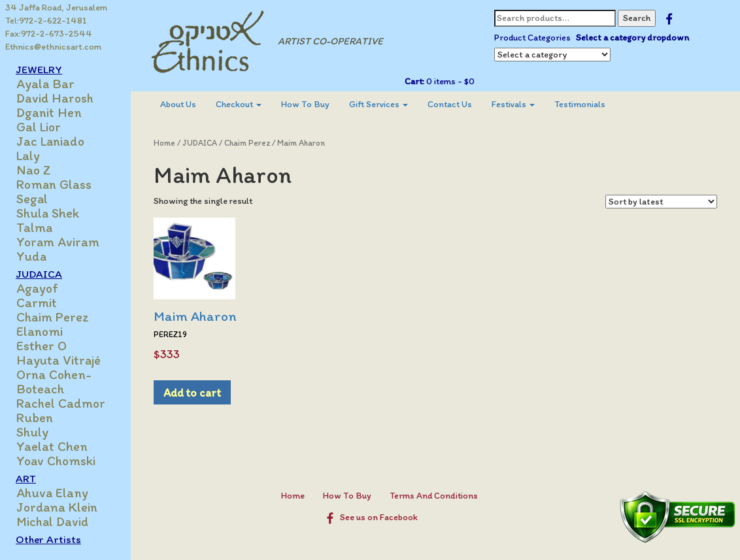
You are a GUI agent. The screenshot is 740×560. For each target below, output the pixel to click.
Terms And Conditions (434, 496)
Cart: (414, 81)
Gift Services (378, 104)
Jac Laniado (50, 141)
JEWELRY (39, 69)
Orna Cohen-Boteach (54, 382)
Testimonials (580, 104)
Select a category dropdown (632, 38)
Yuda (31, 256)
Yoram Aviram (58, 242)
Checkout (239, 104)
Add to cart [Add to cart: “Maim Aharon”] (192, 392)
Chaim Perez (53, 317)
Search (637, 18)
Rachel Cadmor (61, 403)
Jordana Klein (57, 507)
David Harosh (55, 98)
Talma (34, 227)
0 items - (449, 81)
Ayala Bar (45, 84)
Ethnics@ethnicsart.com (53, 47)
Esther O (42, 346)
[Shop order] (661, 202)
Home (164, 143)
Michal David (52, 521)
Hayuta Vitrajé (59, 360)
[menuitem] (178, 105)
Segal (32, 199)
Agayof (37, 288)
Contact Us (450, 104)
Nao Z (34, 170)
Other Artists (48, 539)
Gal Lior (39, 127)
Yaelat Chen (52, 446)
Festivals (513, 104)
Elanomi (40, 331)
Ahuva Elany (52, 493)
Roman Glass (54, 184)
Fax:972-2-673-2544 (49, 34)
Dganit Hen (49, 112)
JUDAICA (39, 274)
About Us (178, 104)
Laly (28, 156)
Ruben (35, 418)
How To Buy (305, 104)
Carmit (37, 303)
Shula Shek (48, 213)
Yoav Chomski (56, 461)
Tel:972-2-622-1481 (46, 21)
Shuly (32, 432)
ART (26, 478)
